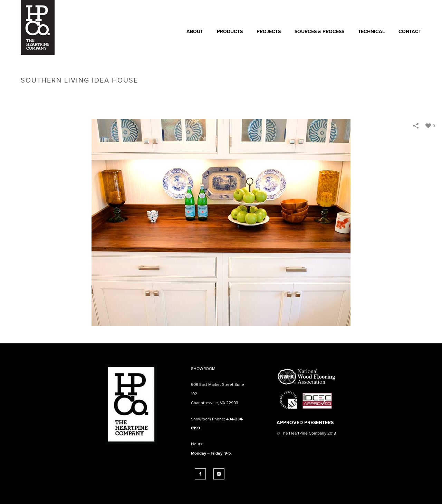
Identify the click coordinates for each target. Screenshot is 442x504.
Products (230, 32)
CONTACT (410, 32)
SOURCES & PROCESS (319, 32)
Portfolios (339, 95)
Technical (371, 32)
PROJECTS (269, 32)
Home (316, 95)
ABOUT (195, 32)
